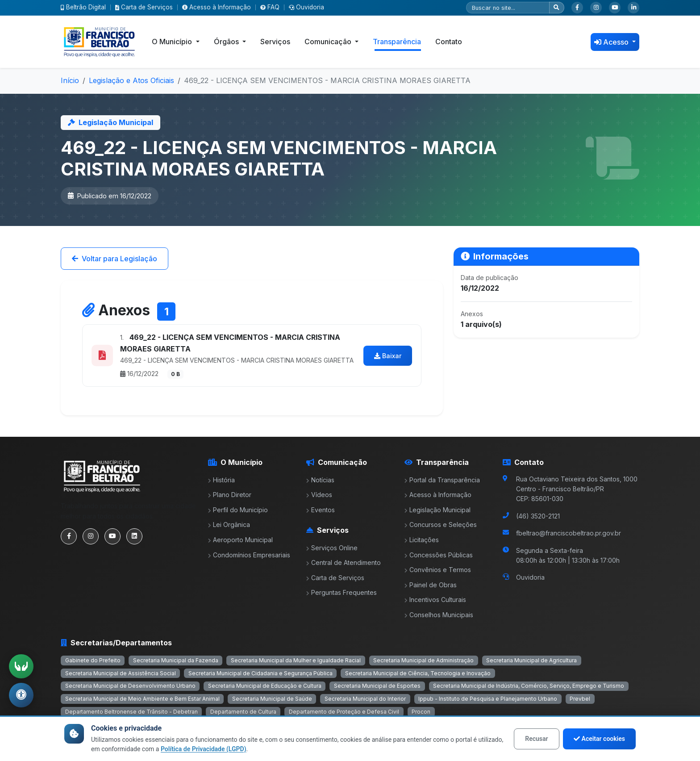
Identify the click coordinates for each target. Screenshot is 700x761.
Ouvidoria (306, 7)
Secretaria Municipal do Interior (365, 699)
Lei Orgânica (229, 525)
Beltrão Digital (83, 7)
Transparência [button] (397, 42)
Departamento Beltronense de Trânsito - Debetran (131, 712)
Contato (449, 42)
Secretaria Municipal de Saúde (272, 699)
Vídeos (319, 495)
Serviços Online (332, 548)
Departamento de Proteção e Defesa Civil (344, 712)
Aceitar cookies (599, 739)
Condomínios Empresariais (249, 555)
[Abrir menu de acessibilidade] (21, 695)
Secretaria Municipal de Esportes (377, 686)
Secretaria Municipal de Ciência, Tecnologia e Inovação (418, 673)
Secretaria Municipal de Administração (423, 660)
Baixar (388, 356)
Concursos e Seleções (441, 525)
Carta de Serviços (144, 7)
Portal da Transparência (442, 480)
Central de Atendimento (344, 562)
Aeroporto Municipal (240, 540)
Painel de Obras (431, 585)
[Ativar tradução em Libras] (21, 665)
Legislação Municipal (437, 510)
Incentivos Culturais (435, 600)
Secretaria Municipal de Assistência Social (121, 673)
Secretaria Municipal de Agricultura (531, 660)
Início (70, 80)
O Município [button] (173, 42)
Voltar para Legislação (115, 259)
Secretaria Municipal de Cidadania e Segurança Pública (260, 673)
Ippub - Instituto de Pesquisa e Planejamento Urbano (488, 699)
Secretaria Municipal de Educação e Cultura (265, 686)
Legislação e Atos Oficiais (131, 80)
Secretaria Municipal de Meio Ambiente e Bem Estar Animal (142, 699)
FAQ (270, 7)
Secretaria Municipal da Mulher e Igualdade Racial (296, 660)
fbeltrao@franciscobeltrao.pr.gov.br (569, 533)
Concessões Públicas (439, 555)
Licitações (422, 540)
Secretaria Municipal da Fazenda (176, 660)
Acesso (612, 42)
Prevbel (580, 699)
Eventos (321, 510)
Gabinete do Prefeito (93, 660)
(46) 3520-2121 (538, 516)
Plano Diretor (230, 495)
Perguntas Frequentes (342, 592)
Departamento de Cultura (243, 712)
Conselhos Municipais (439, 615)
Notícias (320, 480)
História (221, 480)
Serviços (275, 42)
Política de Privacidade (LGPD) (204, 749)
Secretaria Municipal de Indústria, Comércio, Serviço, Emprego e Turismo (529, 686)
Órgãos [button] (227, 42)
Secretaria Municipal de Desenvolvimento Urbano (130, 686)
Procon (421, 712)
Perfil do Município (238, 510)
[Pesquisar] (508, 8)
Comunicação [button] (329, 42)
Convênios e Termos (438, 570)
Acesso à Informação (217, 7)
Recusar (536, 739)
